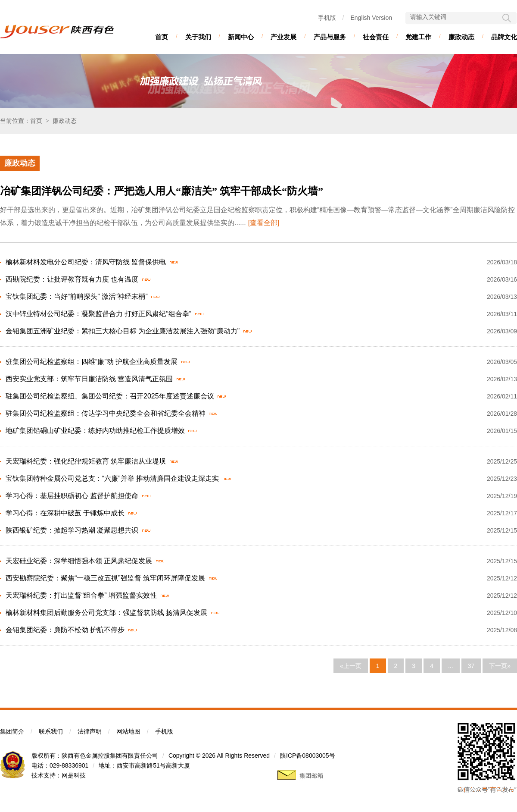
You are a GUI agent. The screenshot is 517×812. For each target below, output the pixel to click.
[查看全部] (264, 223)
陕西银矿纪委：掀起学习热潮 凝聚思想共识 (72, 530)
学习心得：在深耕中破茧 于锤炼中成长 (65, 513)
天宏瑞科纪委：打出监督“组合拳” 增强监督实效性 (81, 595)
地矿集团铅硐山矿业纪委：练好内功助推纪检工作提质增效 (95, 431)
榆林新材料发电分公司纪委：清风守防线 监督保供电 (86, 262)
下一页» (500, 666)
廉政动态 (461, 37)
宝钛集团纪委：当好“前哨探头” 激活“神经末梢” (77, 296)
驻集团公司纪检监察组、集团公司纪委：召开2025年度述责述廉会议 (110, 396)
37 (471, 666)
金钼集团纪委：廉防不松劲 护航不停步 (65, 630)
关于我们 (198, 37)
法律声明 (90, 731)
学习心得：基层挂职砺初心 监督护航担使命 (72, 496)
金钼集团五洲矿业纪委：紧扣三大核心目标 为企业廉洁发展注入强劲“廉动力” (123, 331)
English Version (371, 18)
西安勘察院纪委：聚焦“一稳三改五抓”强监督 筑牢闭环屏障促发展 (105, 578)
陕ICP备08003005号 (308, 756)
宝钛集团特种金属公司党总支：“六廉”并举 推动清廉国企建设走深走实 (112, 478)
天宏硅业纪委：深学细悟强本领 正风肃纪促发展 (79, 561)
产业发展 (283, 37)
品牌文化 (504, 37)
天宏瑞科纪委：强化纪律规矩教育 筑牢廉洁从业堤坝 (86, 461)
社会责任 (376, 37)
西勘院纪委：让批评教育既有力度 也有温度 (72, 279)
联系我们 (51, 731)
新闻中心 (241, 37)
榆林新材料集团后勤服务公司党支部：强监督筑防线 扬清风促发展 (106, 613)
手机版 (327, 18)
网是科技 (74, 775)
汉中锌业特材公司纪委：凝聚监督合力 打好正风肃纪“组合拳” (98, 314)
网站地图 (128, 731)
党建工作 (418, 37)
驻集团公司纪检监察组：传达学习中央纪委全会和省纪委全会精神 (106, 413)
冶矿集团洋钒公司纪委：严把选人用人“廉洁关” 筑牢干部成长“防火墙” (162, 191)
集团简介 (12, 731)
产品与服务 (330, 37)
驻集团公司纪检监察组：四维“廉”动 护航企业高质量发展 (92, 362)
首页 (162, 37)
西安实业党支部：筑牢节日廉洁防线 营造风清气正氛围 (89, 379)
